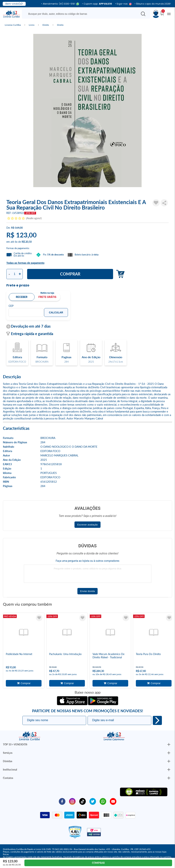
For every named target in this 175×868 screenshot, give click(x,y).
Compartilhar (164, 203)
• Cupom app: (97, 4)
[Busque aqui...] (81, 14)
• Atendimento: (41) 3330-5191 (60, 4)
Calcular (56, 312)
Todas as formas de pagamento (25, 263)
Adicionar (119, 274)
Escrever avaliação (87, 525)
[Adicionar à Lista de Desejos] (156, 203)
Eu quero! (157, 720)
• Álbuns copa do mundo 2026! (153, 4)
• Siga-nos (123, 4)
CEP (11, 306)
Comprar (70, 274)
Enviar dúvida (87, 591)
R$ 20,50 (27, 242)
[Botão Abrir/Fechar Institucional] (169, 744)
